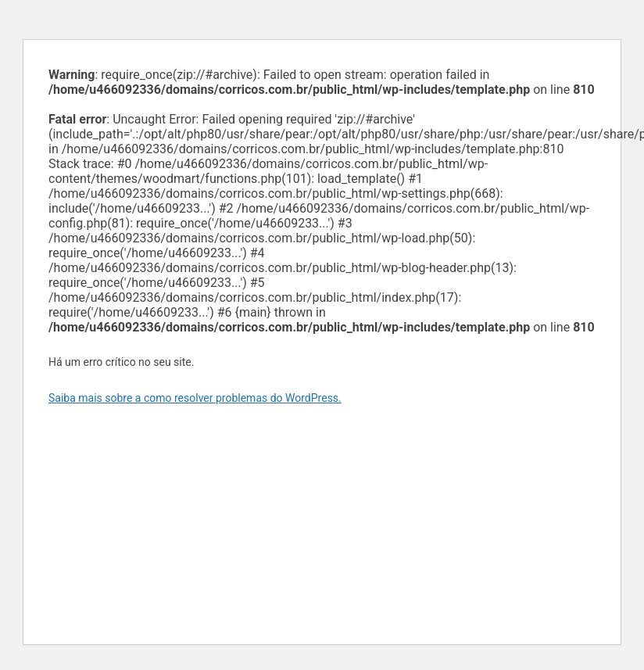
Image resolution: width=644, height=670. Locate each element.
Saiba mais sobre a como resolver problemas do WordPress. (195, 398)
